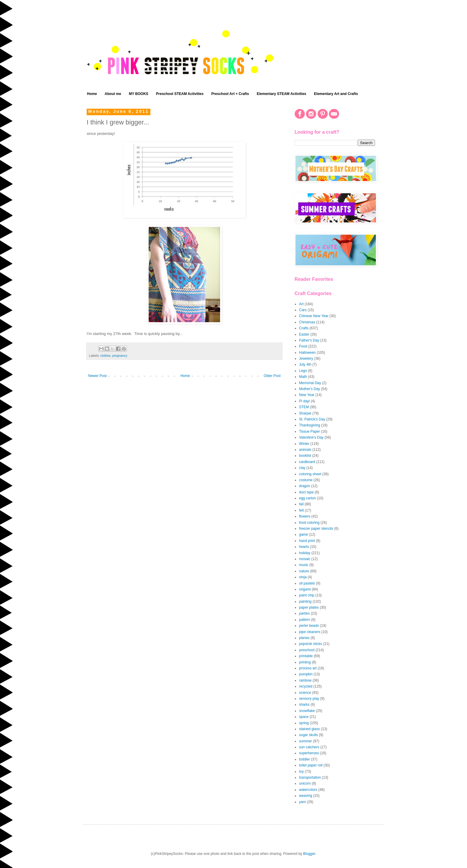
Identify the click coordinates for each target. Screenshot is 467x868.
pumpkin (306, 674)
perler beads (309, 626)
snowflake (307, 711)
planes (304, 638)
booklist (305, 456)
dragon (305, 486)
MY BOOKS (139, 94)
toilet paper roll (311, 765)
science (305, 693)
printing (305, 662)
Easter (304, 334)
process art (308, 668)
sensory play (309, 699)
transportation (310, 777)
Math (303, 377)
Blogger (309, 854)
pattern (305, 620)
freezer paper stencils (316, 529)
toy (301, 772)
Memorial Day (310, 383)
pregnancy (120, 356)
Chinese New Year (314, 316)
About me (113, 94)
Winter (304, 444)
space (304, 717)
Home (92, 94)
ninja (303, 577)
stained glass (309, 729)
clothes (105, 356)
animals (305, 450)
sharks (304, 705)
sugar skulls (308, 735)
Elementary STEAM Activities (281, 94)
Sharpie (305, 413)
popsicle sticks (310, 644)
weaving (306, 796)
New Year (307, 395)
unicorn (305, 783)
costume (306, 480)
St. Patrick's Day (312, 419)
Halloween (307, 353)
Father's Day (309, 340)
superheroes (309, 753)
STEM (304, 407)
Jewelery (306, 359)
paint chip (307, 595)
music (304, 565)
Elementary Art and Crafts (336, 94)
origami (305, 589)
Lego (303, 371)
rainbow (305, 680)
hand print (307, 541)
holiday (305, 553)
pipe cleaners (310, 632)
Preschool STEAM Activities (180, 94)
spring (304, 723)
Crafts (304, 328)
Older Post (272, 376)
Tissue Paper (309, 431)
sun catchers (309, 747)
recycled (306, 686)
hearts (304, 547)
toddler (305, 759)
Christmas (307, 322)
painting (305, 601)
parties (304, 613)
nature (304, 571)
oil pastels (307, 583)
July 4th (305, 364)
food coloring (309, 523)
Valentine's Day (311, 437)
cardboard (307, 462)
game (303, 534)
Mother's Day (309, 389)
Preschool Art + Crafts (230, 94)
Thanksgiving (310, 425)
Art (301, 304)
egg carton (308, 498)
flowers (305, 516)
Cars (303, 310)
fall (301, 504)
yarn (302, 802)
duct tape (306, 492)
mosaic (305, 559)
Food (303, 346)
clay (302, 468)
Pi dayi (304, 401)
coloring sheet (310, 474)
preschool (307, 650)
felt (301, 510)
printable (306, 656)
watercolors (308, 790)
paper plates (309, 607)
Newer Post (97, 376)
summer (305, 741)
